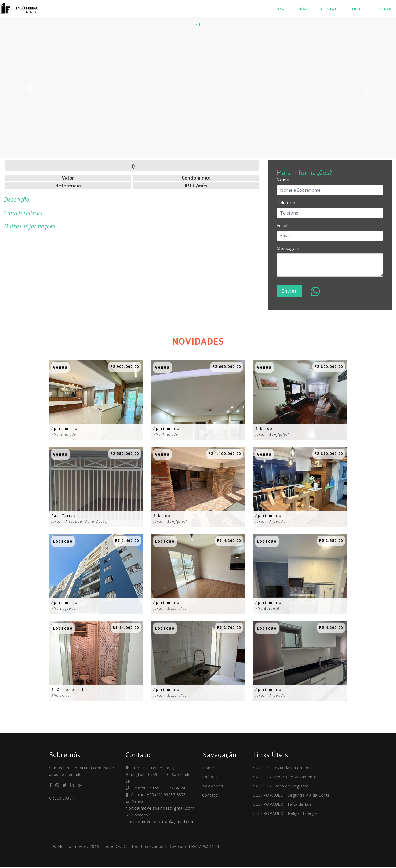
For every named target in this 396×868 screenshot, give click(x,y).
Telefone (286, 203)
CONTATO (330, 9)
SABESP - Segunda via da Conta (284, 768)
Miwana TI (209, 847)
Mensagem (288, 248)
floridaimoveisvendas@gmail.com (161, 808)
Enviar (289, 291)
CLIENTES (358, 9)
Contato (210, 795)
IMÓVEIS (304, 9)
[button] (30, 88)
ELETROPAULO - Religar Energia (286, 813)
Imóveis (210, 777)
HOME (281, 9)
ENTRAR (384, 9)
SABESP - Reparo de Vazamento (285, 777)
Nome (283, 180)
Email (282, 226)
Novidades (213, 786)
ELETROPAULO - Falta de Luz (282, 804)
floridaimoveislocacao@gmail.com (161, 822)
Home (208, 768)
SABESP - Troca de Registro (281, 786)
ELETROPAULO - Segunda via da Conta (292, 795)
